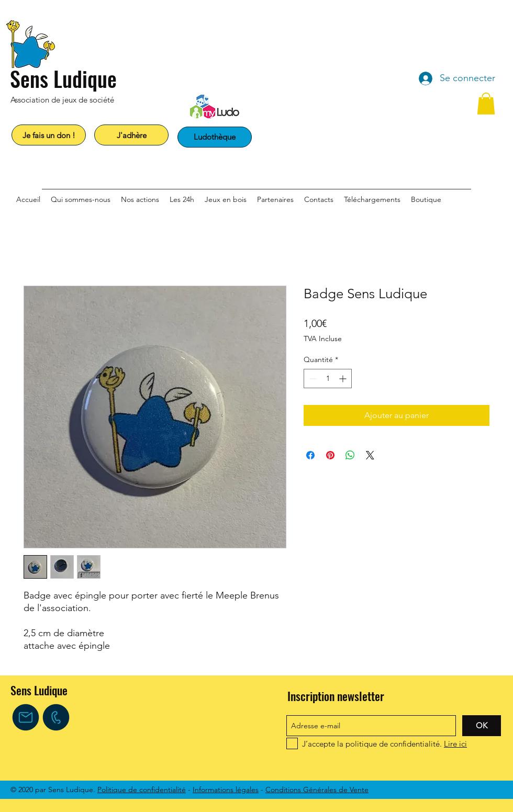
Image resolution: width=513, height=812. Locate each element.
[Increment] (344, 379)
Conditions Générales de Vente (317, 790)
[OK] (482, 726)
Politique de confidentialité (142, 790)
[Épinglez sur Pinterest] (330, 455)
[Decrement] (312, 379)
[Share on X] (370, 455)
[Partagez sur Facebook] (310, 455)
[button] (486, 104)
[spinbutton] (328, 379)
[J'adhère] (131, 135)
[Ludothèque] (215, 137)
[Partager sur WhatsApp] (350, 455)
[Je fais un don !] (49, 135)
